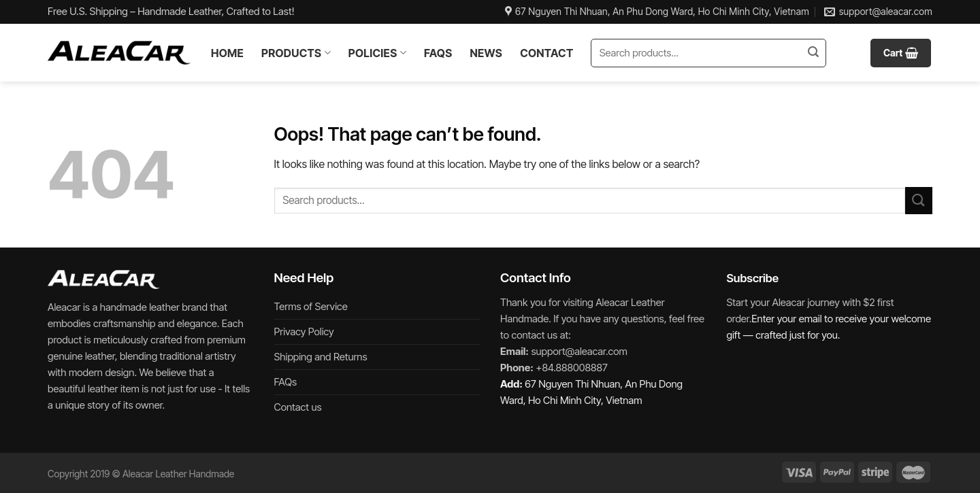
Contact (546, 53)
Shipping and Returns (321, 357)
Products (296, 53)
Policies (377, 53)
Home (227, 53)
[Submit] (813, 53)
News (486, 53)
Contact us (298, 407)
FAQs (438, 53)
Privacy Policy (304, 331)
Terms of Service (311, 306)
